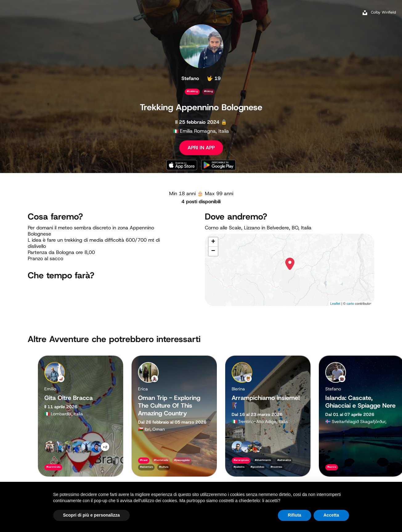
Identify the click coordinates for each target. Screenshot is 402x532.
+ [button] (213, 242)
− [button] (213, 251)
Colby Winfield (383, 12)
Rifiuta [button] (294, 515)
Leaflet (335, 304)
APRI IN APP (201, 148)
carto (350, 304)
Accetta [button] (331, 515)
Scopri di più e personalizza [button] (91, 515)
